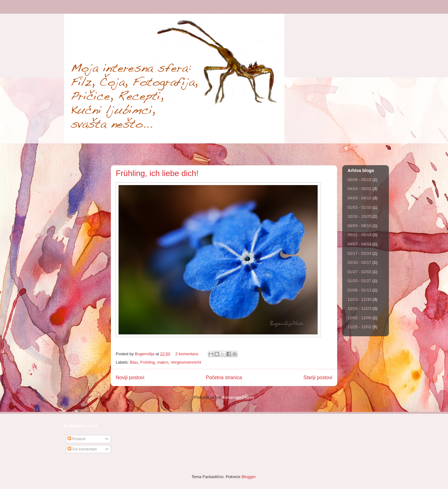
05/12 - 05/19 (359, 235)
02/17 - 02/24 (359, 253)
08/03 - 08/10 (359, 226)
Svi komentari (82, 449)
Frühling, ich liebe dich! (157, 173)
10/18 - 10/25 (359, 216)
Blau (134, 362)
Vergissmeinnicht (186, 362)
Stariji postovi (318, 377)
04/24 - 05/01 (359, 189)
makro (163, 362)
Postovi (77, 439)
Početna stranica (224, 377)
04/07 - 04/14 (359, 244)
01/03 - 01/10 (359, 207)
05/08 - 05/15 (359, 180)
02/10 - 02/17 (359, 262)
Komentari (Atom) (238, 397)
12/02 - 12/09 (359, 318)
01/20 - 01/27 (359, 281)
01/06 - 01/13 (359, 290)
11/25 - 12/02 (359, 327)
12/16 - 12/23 (359, 308)
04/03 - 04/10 (359, 198)
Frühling (148, 362)
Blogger (249, 477)
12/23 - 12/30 (359, 299)
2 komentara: (188, 354)
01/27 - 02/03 (359, 272)
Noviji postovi (130, 377)
